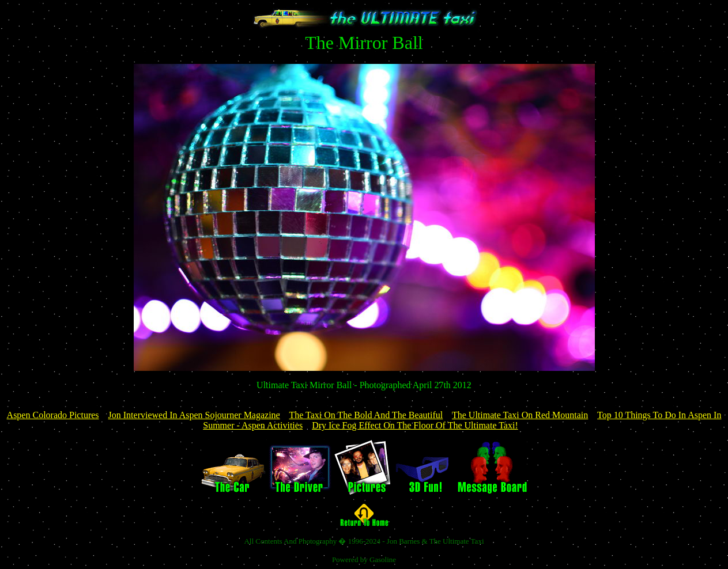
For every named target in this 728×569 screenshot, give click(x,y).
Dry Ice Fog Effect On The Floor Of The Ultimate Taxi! (415, 425)
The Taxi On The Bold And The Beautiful (366, 415)
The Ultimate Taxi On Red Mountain (520, 415)
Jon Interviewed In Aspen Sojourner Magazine (194, 415)
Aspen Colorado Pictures (53, 415)
